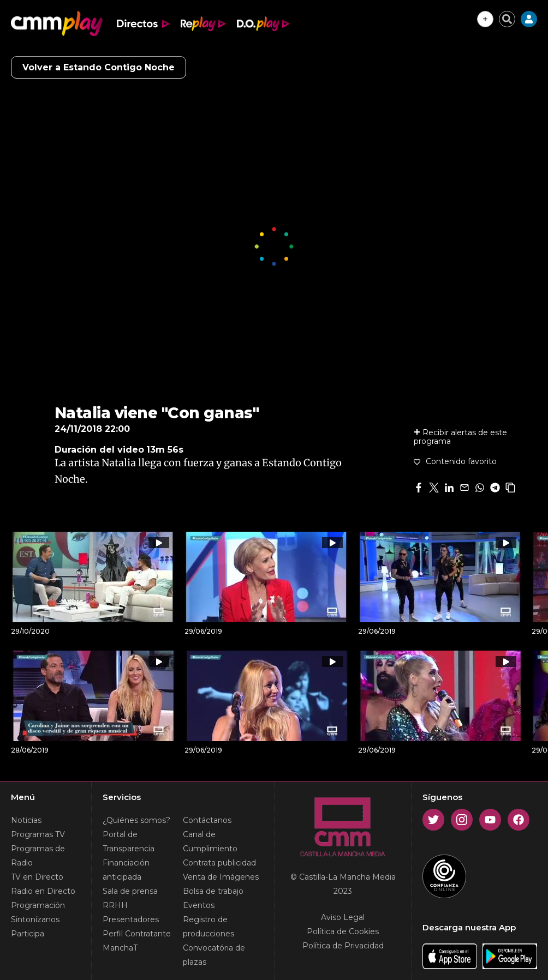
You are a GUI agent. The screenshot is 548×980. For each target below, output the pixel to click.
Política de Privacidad (343, 946)
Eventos (199, 905)
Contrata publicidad (219, 863)
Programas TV (38, 834)
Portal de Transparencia (129, 841)
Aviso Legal (343, 917)
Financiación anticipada (126, 870)
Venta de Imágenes (221, 877)
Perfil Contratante (137, 934)
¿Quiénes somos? (136, 820)
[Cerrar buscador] (507, 19)
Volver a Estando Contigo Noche (99, 67)
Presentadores (131, 919)
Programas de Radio (38, 856)
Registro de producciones (209, 927)
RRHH (115, 905)
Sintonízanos (35, 919)
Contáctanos (207, 820)
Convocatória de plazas (214, 955)
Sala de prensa (130, 891)
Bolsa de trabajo (213, 891)
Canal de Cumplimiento (210, 841)
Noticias (26, 820)
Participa (28, 934)
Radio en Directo (43, 891)
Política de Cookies (343, 931)
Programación (38, 905)
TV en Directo (37, 877)
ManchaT (120, 948)
